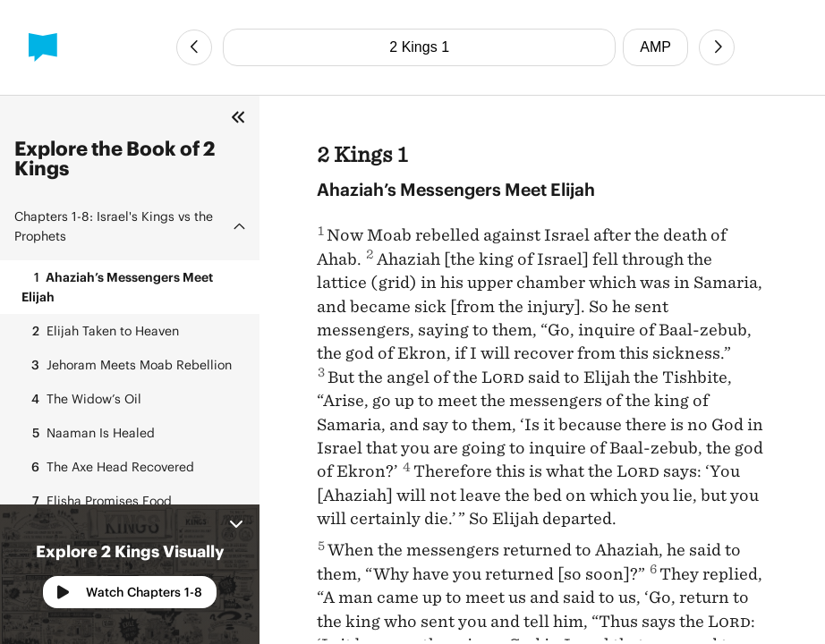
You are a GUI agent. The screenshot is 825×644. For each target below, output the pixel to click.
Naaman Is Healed (88, 433)
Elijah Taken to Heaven (100, 331)
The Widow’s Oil (81, 399)
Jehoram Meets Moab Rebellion (127, 365)
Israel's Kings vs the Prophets (114, 226)
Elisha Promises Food (97, 501)
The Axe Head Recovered (108, 467)
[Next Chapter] (717, 47)
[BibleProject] (43, 47)
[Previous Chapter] (194, 47)
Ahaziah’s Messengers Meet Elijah (117, 286)
